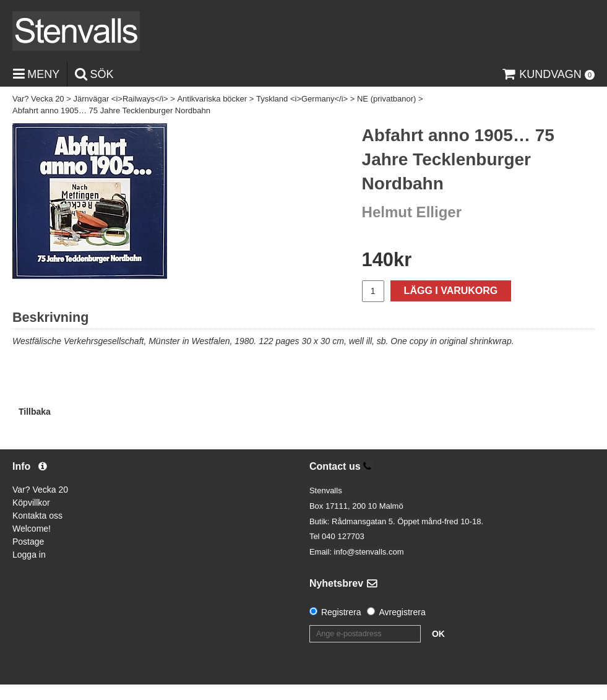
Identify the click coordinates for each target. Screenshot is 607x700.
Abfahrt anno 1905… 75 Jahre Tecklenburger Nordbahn (111, 110)
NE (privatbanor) (386, 99)
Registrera (341, 612)
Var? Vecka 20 (38, 99)
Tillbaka (35, 412)
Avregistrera (402, 612)
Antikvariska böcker (212, 99)
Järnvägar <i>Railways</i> (120, 99)
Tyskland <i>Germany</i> (302, 99)
